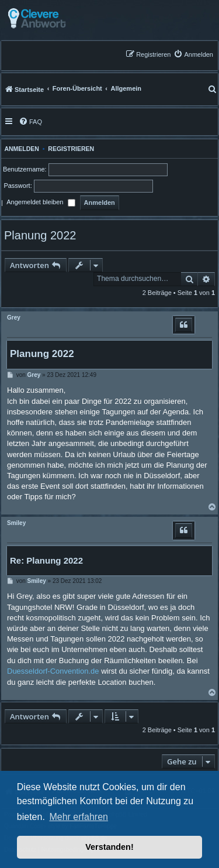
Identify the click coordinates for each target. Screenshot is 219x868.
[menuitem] (193, 54)
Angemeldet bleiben (41, 203)
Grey (14, 318)
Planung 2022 (40, 235)
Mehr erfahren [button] (79, 817)
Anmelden (20, 149)
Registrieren (71, 149)
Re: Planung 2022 (46, 560)
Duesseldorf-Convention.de (53, 671)
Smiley (16, 523)
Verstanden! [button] (109, 847)
